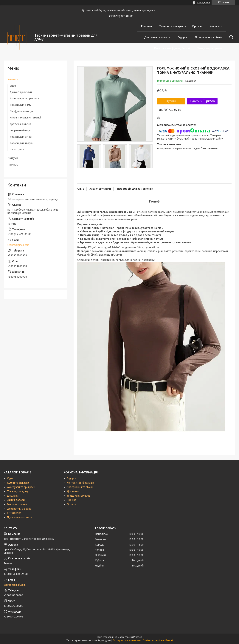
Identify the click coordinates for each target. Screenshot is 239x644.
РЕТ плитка (14, 513)
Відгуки (183, 37)
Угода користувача (210, 48)
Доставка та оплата (157, 37)
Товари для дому (21, 105)
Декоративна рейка (19, 509)
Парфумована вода (22, 111)
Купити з (202, 101)
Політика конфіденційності (172, 48)
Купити (171, 101)
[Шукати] (231, 37)
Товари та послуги (171, 26)
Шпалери (13, 496)
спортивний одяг (20, 130)
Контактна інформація (80, 483)
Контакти (216, 26)
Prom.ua (138, 637)
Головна (146, 26)
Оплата (72, 504)
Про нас (197, 26)
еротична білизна (21, 124)
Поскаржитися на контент (127, 640)
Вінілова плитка (17, 504)
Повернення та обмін (209, 37)
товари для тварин (22, 143)
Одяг (13, 86)
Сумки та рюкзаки (21, 92)
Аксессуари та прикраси (25, 98)
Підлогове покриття (20, 517)
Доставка (73, 491)
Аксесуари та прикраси (21, 487)
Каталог (13, 79)
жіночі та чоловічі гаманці (25, 118)
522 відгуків (203, 3)
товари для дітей (21, 137)
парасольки (17, 149)
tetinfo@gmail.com (18, 245)
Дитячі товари (16, 500)
